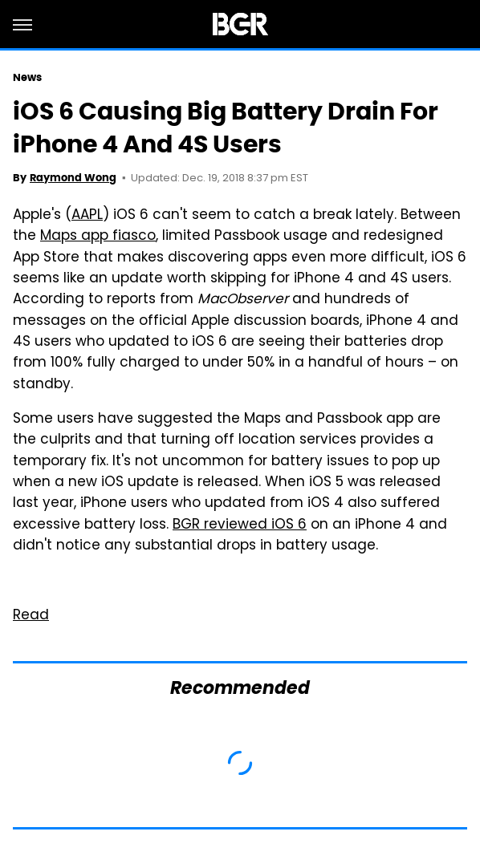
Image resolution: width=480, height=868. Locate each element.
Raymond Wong (73, 178)
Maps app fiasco (98, 237)
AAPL (87, 216)
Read (31, 616)
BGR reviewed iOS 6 (240, 525)
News (27, 77)
